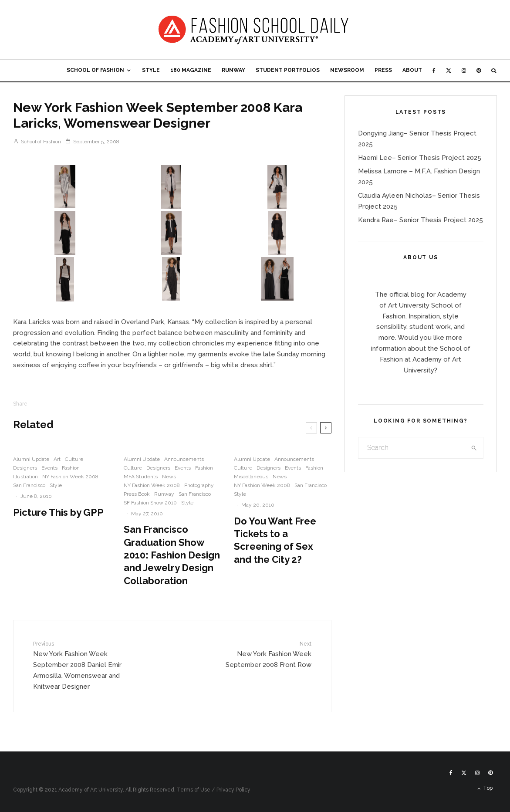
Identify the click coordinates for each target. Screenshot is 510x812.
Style (151, 70)
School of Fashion (95, 70)
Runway (233, 70)
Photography (199, 485)
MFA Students (141, 477)
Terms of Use (194, 790)
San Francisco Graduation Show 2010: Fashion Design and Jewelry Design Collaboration (172, 555)
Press (383, 70)
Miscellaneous (251, 477)
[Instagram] (464, 71)
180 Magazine (191, 70)
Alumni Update (31, 459)
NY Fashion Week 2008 (70, 477)
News (169, 477)
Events (49, 468)
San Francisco (29, 485)
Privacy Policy (233, 790)
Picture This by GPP (58, 512)
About (412, 70)
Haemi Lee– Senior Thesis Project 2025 (420, 158)
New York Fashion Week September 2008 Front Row (262, 654)
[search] (474, 448)
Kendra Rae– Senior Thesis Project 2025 (420, 220)
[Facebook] (434, 71)
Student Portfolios (288, 70)
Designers (25, 468)
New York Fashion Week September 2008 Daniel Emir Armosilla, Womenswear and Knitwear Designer (82, 665)
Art (57, 459)
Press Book (137, 494)
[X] (449, 71)
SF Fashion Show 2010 (150, 503)
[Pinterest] (479, 71)
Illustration (25, 477)
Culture (74, 459)
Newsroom (347, 70)
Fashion (71, 468)
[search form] (412, 448)
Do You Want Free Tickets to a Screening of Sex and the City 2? (275, 540)
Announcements (184, 459)
